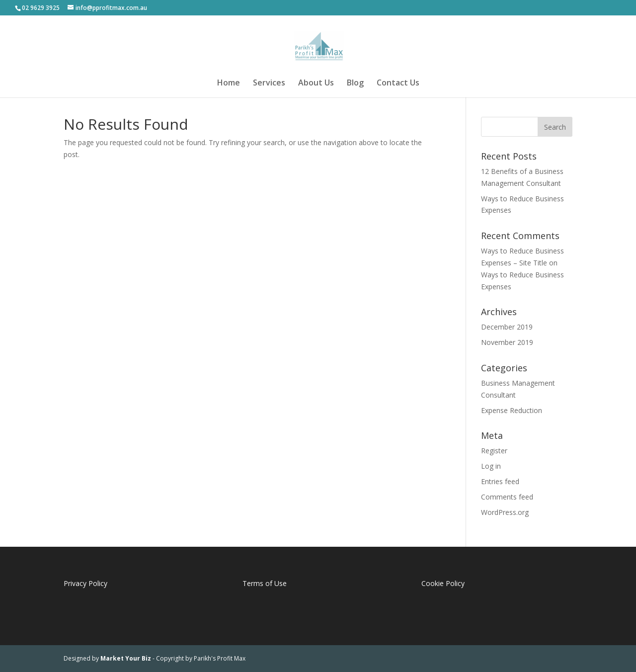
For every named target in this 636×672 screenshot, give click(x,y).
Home (229, 84)
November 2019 (507, 342)
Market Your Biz (126, 658)
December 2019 (507, 327)
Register (494, 451)
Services (269, 84)
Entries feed (500, 481)
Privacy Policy (85, 583)
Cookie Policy (443, 583)
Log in (491, 466)
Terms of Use (265, 583)
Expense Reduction (512, 410)
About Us (316, 84)
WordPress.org (505, 512)
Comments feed (507, 497)
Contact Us (398, 84)
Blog (355, 84)
